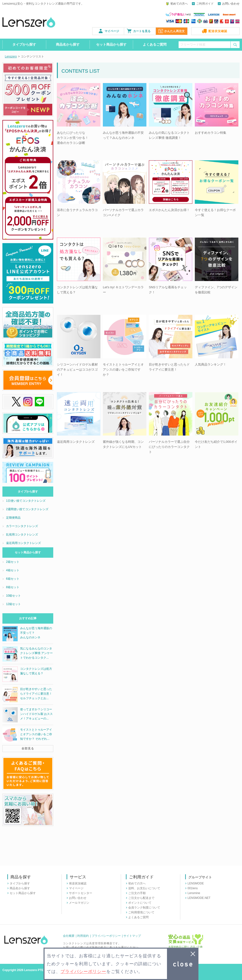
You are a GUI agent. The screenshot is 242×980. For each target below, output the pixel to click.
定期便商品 (13, 518)
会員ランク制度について (144, 908)
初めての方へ (179, 4)
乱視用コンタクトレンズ (22, 535)
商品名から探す (68, 44)
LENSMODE (196, 883)
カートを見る (142, 31)
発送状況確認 (78, 883)
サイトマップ (132, 936)
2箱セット (13, 562)
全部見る (28, 748)
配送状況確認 (218, 31)
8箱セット (13, 587)
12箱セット (13, 604)
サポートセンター (81, 893)
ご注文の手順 (137, 893)
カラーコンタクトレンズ (22, 526)
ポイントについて (140, 903)
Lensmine (194, 893)
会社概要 (69, 936)
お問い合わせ (231, 4)
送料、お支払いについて (144, 888)
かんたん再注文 (174, 31)
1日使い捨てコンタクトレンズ (26, 501)
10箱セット (13, 596)
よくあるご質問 (155, 44)
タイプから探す (24, 44)
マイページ (112, 31)
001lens (193, 888)
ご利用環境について (141, 912)
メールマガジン (79, 903)
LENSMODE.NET (199, 898)
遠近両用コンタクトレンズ (23, 543)
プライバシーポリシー (106, 936)
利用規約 (83, 936)
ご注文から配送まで (141, 898)
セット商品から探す (111, 44)
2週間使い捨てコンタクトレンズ (27, 509)
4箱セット (13, 570)
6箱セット (13, 579)
